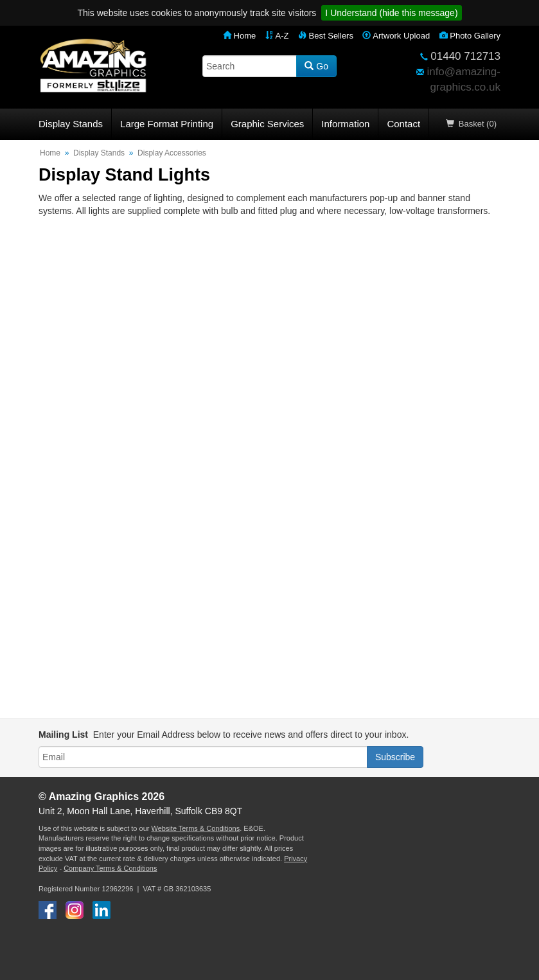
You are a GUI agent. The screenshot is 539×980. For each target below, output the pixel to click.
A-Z (277, 36)
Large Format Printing (167, 124)
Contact (403, 124)
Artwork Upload (396, 36)
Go (316, 66)
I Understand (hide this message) (391, 13)
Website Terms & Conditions (195, 828)
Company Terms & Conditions (110, 868)
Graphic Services (267, 124)
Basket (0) (471, 124)
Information (345, 124)
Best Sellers (326, 36)
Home (239, 36)
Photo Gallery (470, 36)
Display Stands (71, 124)
